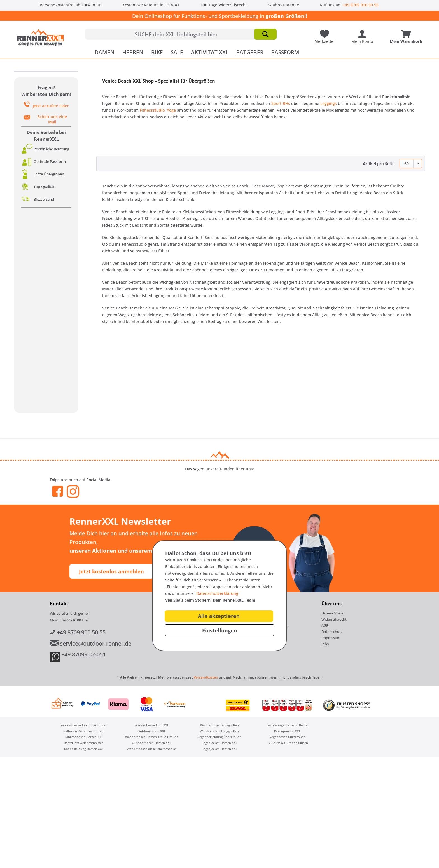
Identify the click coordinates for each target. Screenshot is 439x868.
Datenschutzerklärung (217, 593)
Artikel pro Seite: (379, 164)
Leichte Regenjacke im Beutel (287, 725)
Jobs (325, 644)
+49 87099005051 (84, 654)
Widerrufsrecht (334, 619)
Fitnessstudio (152, 110)
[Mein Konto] (364, 32)
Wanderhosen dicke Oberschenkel (152, 749)
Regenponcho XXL (287, 731)
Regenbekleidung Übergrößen (219, 737)
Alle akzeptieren (219, 616)
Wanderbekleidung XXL (152, 725)
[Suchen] (265, 34)
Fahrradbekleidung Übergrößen (84, 725)
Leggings (329, 103)
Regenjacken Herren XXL (219, 749)
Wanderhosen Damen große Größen (152, 737)
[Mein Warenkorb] (407, 32)
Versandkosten (206, 677)
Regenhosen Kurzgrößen (287, 737)
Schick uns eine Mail (52, 119)
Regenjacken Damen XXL (219, 743)
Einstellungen (220, 630)
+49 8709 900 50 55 (361, 5)
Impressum (331, 638)
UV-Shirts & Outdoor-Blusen (287, 743)
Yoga (172, 110)
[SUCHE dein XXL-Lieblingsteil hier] (181, 34)
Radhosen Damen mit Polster (84, 731)
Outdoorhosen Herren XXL (152, 743)
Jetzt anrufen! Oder (51, 106)
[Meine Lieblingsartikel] (326, 32)
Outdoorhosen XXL (152, 731)
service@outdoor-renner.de (91, 643)
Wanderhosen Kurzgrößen (219, 725)
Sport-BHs (281, 103)
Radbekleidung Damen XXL (84, 749)
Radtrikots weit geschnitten (84, 743)
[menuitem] (181, 34)
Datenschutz (332, 632)
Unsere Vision (333, 613)
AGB (325, 625)
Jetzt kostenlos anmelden (111, 571)
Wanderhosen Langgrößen (219, 731)
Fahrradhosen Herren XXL (84, 737)
